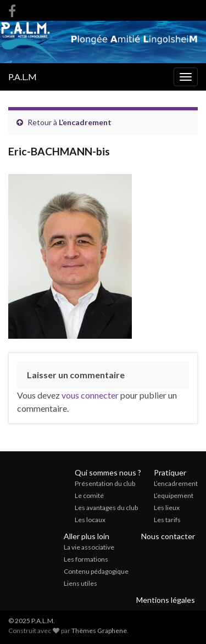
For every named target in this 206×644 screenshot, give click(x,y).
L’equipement (174, 495)
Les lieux (167, 508)
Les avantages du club (106, 508)
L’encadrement (85, 122)
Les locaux (90, 520)
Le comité (89, 495)
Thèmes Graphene (99, 631)
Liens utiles (80, 583)
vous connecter (90, 395)
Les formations (86, 559)
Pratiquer (170, 472)
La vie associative (89, 547)
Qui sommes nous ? (108, 472)
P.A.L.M (23, 77)
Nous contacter (168, 536)
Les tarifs (167, 520)
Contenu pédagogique (96, 571)
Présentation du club (105, 483)
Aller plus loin (87, 536)
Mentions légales (166, 600)
